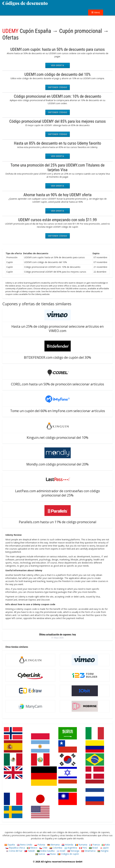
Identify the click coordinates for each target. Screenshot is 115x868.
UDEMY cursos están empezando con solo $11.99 (57, 220)
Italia (106, 845)
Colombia (56, 848)
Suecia (40, 854)
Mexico (32, 848)
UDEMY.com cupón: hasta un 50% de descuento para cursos (58, 49)
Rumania (81, 845)
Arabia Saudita (46, 851)
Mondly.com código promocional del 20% (57, 464)
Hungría (103, 851)
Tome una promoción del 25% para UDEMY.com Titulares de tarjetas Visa (57, 167)
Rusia (51, 854)
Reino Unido (25, 845)
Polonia (40, 845)
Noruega (73, 851)
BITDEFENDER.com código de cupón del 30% (57, 357)
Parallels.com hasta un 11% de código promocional (58, 522)
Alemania (53, 845)
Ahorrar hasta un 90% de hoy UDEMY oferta (57, 195)
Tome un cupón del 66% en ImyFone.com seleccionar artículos (58, 411)
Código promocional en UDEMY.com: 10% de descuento (58, 96)
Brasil (93, 848)
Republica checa (15, 848)
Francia (95, 845)
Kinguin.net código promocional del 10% (57, 438)
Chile (43, 848)
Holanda (67, 845)
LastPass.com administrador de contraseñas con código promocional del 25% (57, 493)
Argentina (71, 848)
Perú (83, 848)
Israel (61, 851)
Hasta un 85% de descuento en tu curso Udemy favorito (57, 143)
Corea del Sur (14, 851)
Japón (104, 848)
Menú (96, 12)
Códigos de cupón (68, 854)
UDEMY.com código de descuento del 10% (57, 74)
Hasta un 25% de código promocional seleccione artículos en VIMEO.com (57, 329)
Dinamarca (88, 851)
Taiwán (30, 851)
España (10, 845)
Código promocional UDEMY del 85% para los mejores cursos (57, 121)
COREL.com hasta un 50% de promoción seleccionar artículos (57, 384)
